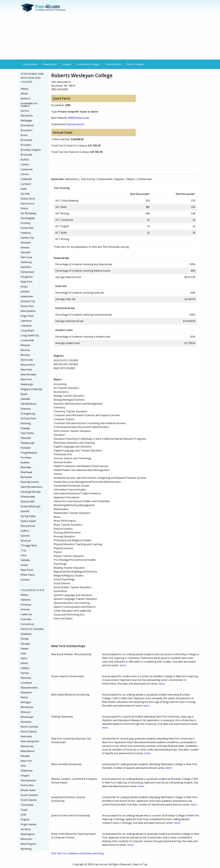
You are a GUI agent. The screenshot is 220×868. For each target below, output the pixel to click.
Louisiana (26, 683)
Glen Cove (26, 257)
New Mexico (28, 751)
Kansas (25, 673)
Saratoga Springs (31, 492)
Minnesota (27, 707)
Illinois (24, 663)
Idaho (24, 658)
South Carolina (29, 795)
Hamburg (26, 262)
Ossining (26, 423)
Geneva (25, 247)
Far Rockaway (28, 213)
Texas (24, 810)
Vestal (24, 565)
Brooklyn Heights (31, 150)
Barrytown (27, 116)
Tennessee (27, 805)
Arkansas (26, 605)
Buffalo (25, 160)
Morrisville (27, 360)
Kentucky (26, 678)
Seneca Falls (28, 501)
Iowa (23, 653)
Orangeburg (28, 414)
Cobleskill (26, 179)
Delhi (24, 189)
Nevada (25, 756)
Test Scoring (88, 179)
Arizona (25, 609)
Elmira (24, 208)
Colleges (66, 64)
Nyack (24, 394)
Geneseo (26, 243)
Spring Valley (28, 516)
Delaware (26, 634)
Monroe (25, 350)
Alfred (24, 94)
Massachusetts (29, 688)
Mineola (25, 345)
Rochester (26, 477)
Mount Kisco (28, 365)
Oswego (25, 428)
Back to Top (140, 864)
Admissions (72, 179)
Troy (23, 550)
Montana (26, 722)
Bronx (24, 135)
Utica (24, 555)
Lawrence (26, 321)
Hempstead (27, 272)
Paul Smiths (27, 433)
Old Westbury (28, 404)
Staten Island (28, 521)
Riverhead (26, 472)
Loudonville (27, 340)
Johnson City (28, 301)
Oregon (25, 775)
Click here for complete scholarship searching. (78, 853)
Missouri (26, 712)
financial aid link (75, 124)
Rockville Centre (30, 482)
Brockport (27, 130)
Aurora (25, 111)
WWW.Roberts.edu (79, 118)
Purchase (26, 458)
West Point (27, 570)
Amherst (26, 98)
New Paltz (26, 370)
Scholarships (30, 64)
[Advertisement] (110, 37)
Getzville (25, 252)
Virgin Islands (28, 824)
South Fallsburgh (30, 506)
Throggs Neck (29, 545)
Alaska (24, 595)
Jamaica (25, 291)
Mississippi (27, 717)
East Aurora (27, 203)
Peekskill (26, 438)
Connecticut (27, 624)
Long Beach (27, 330)
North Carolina (29, 727)
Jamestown (27, 296)
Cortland (26, 184)
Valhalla (25, 560)
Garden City (27, 238)
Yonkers (25, 580)
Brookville (26, 155)
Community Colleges (88, 64)
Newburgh (27, 384)
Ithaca (24, 287)
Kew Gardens (28, 311)
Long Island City (30, 335)
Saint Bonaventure (31, 487)
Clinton (25, 174)
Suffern (25, 531)
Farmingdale (28, 218)
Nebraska (26, 736)
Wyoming (26, 849)
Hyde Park (27, 282)
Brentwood (27, 125)
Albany (25, 89)
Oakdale (25, 399)
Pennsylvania (28, 780)
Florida (25, 639)
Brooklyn (26, 145)
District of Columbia (32, 629)
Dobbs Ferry (28, 199)
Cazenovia (27, 169)
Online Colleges (135, 64)
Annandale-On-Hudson (29, 105)
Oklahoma (27, 771)
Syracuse (26, 541)
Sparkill (25, 511)
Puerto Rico (27, 785)
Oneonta (26, 409)
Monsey (25, 355)
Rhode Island (28, 790)
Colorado (26, 619)
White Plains (28, 575)
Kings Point (27, 316)
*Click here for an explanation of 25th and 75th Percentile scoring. (91, 247)
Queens (25, 462)
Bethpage (26, 120)
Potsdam (26, 448)
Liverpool (26, 326)
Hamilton (26, 267)
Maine (24, 697)
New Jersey (27, 746)
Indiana (25, 668)
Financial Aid (50, 64)
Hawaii (24, 648)
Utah (23, 815)
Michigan (26, 702)
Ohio (23, 766)
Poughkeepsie (29, 453)
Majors (131, 179)
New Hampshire (30, 741)
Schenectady (28, 497)
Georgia (25, 644)
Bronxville (26, 140)
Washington (28, 834)
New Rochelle (28, 374)
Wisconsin (26, 839)
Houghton (27, 277)
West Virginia (28, 844)
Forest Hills (27, 228)
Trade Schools (113, 64)
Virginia (25, 819)
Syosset (25, 536)
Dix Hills (25, 194)
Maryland (26, 692)
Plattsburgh (28, 443)
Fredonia (26, 233)
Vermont (26, 829)
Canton (25, 164)
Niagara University (31, 389)
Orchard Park (28, 418)
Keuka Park (27, 306)
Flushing (26, 223)
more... (123, 665)
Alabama (26, 600)
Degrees (119, 179)
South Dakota (29, 800)
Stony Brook (28, 526)
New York (26, 379)
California (26, 614)
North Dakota (29, 732)
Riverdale (26, 467)
